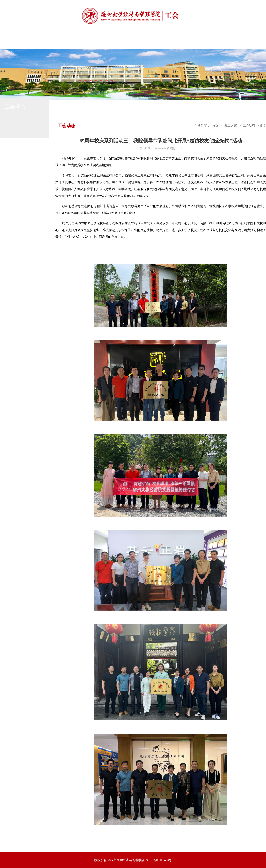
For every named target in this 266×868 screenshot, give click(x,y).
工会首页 (43, 41)
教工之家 (231, 126)
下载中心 (234, 41)
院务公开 (162, 41)
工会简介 (66, 41)
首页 (215, 126)
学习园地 (186, 41)
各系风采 (210, 41)
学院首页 (19, 41)
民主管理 (138, 41)
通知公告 (90, 41)
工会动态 (114, 41)
